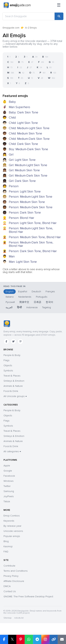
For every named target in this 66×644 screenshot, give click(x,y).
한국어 (49, 302)
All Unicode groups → (15, 396)
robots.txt (19, 618)
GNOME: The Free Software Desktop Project (28, 596)
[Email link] (62, 639)
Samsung (9, 491)
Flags (7, 360)
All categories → (12, 451)
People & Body (12, 355)
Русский (10, 302)
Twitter (7, 486)
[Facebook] (6, 341)
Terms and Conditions (16, 571)
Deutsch (36, 291)
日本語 (37, 302)
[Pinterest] (20, 341)
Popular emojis (12, 536)
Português (42, 297)
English (10, 291)
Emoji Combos (12, 516)
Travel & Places (12, 376)
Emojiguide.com (11, 28)
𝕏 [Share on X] (12, 639)
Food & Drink (11, 391)
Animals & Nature (13, 386)
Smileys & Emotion (14, 381)
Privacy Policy (11, 576)
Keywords (9, 521)
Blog (6, 541)
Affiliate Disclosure (14, 581)
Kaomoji (8, 546)
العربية (9, 307)
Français (50, 291)
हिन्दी (19, 307)
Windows (9, 481)
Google (8, 471)
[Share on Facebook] (4, 639)
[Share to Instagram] (45, 639)
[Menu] (59, 5)
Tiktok (7, 501)
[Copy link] (54, 639)
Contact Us (10, 591)
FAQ (6, 552)
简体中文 (24, 302)
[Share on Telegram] (37, 639)
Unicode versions (13, 531)
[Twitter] (13, 341)
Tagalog (46, 307)
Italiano (10, 297)
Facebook (9, 476)
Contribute (9, 566)
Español (23, 291)
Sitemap (7, 618)
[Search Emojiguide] (29, 16)
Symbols (8, 371)
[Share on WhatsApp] (29, 639)
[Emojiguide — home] (17, 5)
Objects (8, 365)
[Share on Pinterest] (21, 639)
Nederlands (25, 297)
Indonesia (32, 307)
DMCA (7, 586)
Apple (7, 466)
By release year (12, 526)
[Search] (59, 16)
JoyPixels (9, 496)
